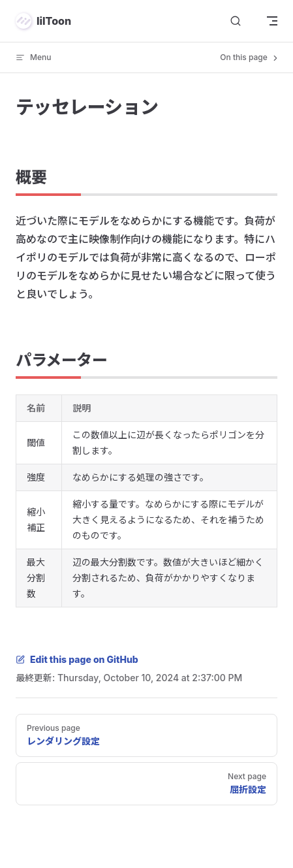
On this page (250, 57)
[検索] (236, 21)
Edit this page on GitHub (77, 659)
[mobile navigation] (272, 21)
